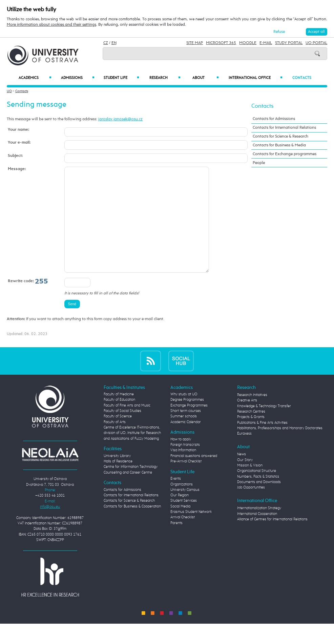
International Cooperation (257, 534)
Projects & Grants (251, 437)
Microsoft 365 (221, 43)
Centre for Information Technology (131, 487)
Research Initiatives (252, 415)
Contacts (302, 78)
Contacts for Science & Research (280, 136)
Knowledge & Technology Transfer (264, 427)
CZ (106, 43)
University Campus (185, 510)
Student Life (121, 78)
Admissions (78, 78)
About (206, 78)
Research (165, 78)
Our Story (245, 480)
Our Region (180, 516)
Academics (35, 78)
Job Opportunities (251, 508)
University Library (117, 476)
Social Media (180, 527)
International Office (256, 78)
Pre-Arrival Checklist (186, 482)
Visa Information (183, 471)
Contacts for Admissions (274, 119)
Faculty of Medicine (119, 415)
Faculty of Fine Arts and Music (127, 426)
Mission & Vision (250, 486)
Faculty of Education (119, 420)
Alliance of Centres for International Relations (272, 540)
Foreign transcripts (185, 465)
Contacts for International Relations (284, 128)
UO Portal (316, 43)
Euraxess (244, 454)
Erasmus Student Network (191, 532)
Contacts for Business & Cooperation (132, 527)
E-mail (266, 43)
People (259, 163)
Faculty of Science (118, 437)
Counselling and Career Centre (128, 493)
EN (114, 43)
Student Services (184, 521)
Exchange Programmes (189, 426)
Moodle (248, 43)
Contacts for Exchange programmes (285, 154)
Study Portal (289, 43)
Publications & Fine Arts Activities (262, 443)
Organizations (182, 505)
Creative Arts (247, 421)
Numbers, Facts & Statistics (258, 497)
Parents (176, 543)
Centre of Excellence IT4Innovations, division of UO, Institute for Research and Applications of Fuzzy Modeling (132, 453)
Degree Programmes (187, 420)
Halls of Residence (118, 482)
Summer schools (184, 437)
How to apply (181, 460)
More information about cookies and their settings (51, 25)
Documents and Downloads (259, 502)
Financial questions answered (194, 476)
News (242, 475)
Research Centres (251, 432)
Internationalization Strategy (259, 528)
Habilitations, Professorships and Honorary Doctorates (280, 449)
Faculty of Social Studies (122, 431)
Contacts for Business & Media (279, 145)
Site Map (195, 43)
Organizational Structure (257, 491)
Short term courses (186, 431)
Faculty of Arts (115, 442)
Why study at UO (184, 415)
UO (9, 91)
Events (176, 499)
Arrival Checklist (183, 538)
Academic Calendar (186, 442)
